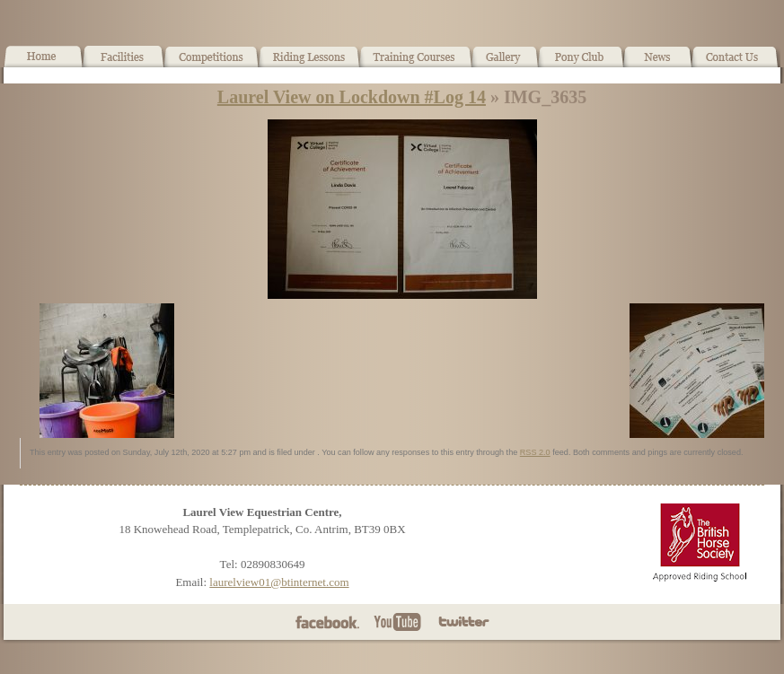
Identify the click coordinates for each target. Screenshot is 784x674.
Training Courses (416, 64)
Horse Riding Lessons (309, 64)
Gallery (505, 64)
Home (43, 64)
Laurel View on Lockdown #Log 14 (352, 97)
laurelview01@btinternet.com (279, 582)
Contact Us (736, 64)
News (657, 64)
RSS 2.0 (535, 452)
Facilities (123, 64)
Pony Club (581, 64)
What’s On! (211, 64)
